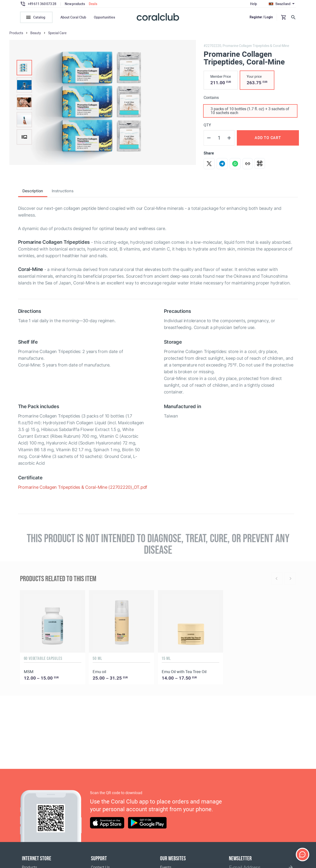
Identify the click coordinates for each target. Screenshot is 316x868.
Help (254, 4)
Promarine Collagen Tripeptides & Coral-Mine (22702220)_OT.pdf (83, 487)
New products (75, 4)
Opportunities (104, 17)
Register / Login (261, 17)
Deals (93, 4)
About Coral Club (73, 17)
